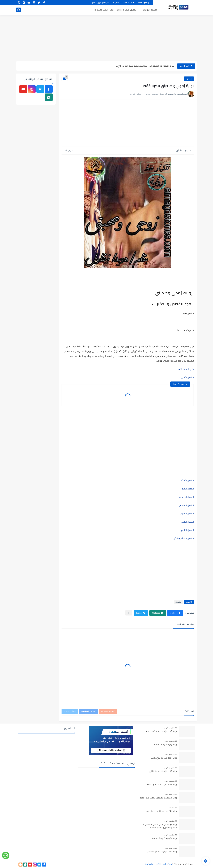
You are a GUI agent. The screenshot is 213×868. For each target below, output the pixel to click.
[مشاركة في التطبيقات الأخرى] (129, 613)
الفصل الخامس (186, 497)
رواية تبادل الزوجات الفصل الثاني (163, 771)
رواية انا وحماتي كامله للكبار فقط (162, 785)
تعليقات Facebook (89, 711)
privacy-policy (143, 3)
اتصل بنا (116, 3)
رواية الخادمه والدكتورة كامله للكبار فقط (158, 798)
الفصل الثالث (188, 480)
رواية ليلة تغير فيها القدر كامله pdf (161, 811)
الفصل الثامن (187, 522)
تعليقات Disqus (70, 711)
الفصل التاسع (187, 530)
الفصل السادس (186, 505)
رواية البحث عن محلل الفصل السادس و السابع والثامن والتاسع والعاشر (160, 826)
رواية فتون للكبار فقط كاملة (164, 839)
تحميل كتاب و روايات (126, 10)
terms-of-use (128, 3)
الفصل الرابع (188, 489)
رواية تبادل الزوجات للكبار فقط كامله (161, 731)
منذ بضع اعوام (170, 728)
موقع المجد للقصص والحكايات (158, 864)
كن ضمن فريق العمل (100, 3)
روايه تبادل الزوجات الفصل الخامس (162, 852)
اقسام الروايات (150, 10)
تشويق (189, 79)
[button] (175, 613)
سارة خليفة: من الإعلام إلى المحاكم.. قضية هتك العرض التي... (145, 66)
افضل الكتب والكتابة (104, 10)
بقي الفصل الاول (185, 369)
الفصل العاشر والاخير (184, 538)
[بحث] (18, 10)
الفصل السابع (187, 514)
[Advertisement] (106, 38)
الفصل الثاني (188, 377)
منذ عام (172, 808)
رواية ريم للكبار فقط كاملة (165, 745)
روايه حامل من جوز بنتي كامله (164, 758)
